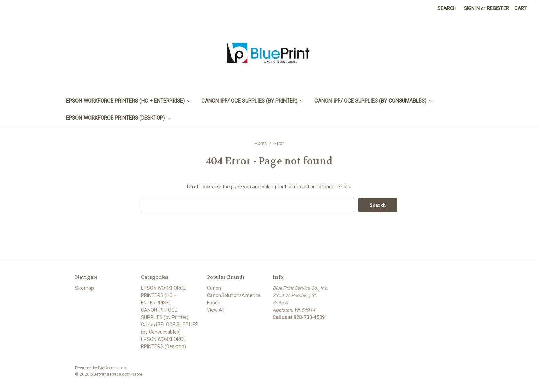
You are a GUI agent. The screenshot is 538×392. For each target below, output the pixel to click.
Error (279, 143)
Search (447, 8)
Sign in (472, 8)
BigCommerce (112, 368)
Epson (214, 303)
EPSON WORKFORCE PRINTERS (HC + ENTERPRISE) (128, 101)
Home (261, 143)
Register (498, 8)
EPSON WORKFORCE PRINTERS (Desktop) (118, 118)
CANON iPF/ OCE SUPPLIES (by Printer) (252, 101)
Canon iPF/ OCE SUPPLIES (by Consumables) (373, 101)
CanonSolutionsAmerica (234, 295)
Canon (214, 288)
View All (216, 310)
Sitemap (85, 288)
